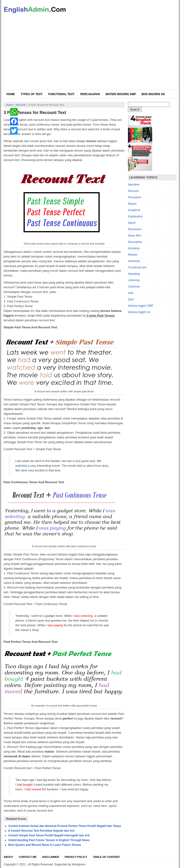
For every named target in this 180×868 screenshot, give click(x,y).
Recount (21, 105)
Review (133, 255)
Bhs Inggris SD (153, 94)
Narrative (134, 185)
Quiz (131, 299)
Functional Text (61, 94)
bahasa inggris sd (139, 312)
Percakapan (90, 94)
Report (132, 204)
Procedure (134, 197)
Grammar (134, 287)
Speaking (134, 274)
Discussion (135, 229)
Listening (134, 280)
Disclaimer (51, 857)
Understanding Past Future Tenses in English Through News (49, 840)
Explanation (135, 216)
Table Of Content (106, 857)
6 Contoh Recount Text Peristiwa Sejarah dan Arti (41, 831)
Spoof (132, 223)
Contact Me (28, 857)
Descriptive (135, 242)
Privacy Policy (76, 857)
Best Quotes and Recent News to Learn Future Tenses (45, 845)
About (8, 857)
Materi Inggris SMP (121, 94)
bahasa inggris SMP (141, 306)
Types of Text (31, 94)
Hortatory (134, 248)
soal (131, 293)
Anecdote (134, 261)
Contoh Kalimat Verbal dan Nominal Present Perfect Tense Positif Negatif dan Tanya (65, 826)
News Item (135, 236)
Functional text (137, 267)
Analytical (134, 210)
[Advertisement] (90, 54)
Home (11, 94)
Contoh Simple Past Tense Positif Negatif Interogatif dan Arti (49, 835)
